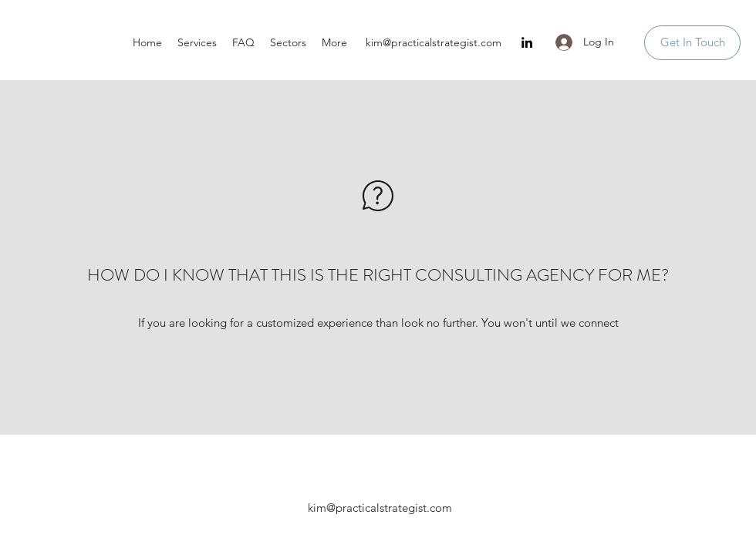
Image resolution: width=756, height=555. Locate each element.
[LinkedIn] (527, 42)
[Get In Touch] (692, 43)
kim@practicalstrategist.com (434, 42)
